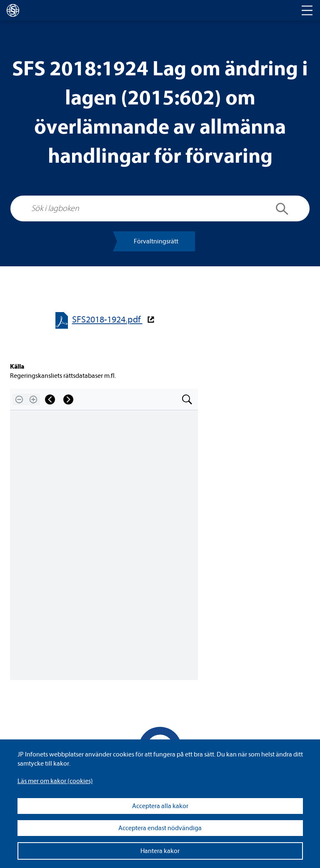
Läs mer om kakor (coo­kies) (55, 781)
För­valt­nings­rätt (156, 241)
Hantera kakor (160, 851)
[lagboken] (13, 10)
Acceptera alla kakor (160, 806)
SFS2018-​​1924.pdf (107, 320)
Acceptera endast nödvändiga (160, 828)
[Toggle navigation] (307, 10)
